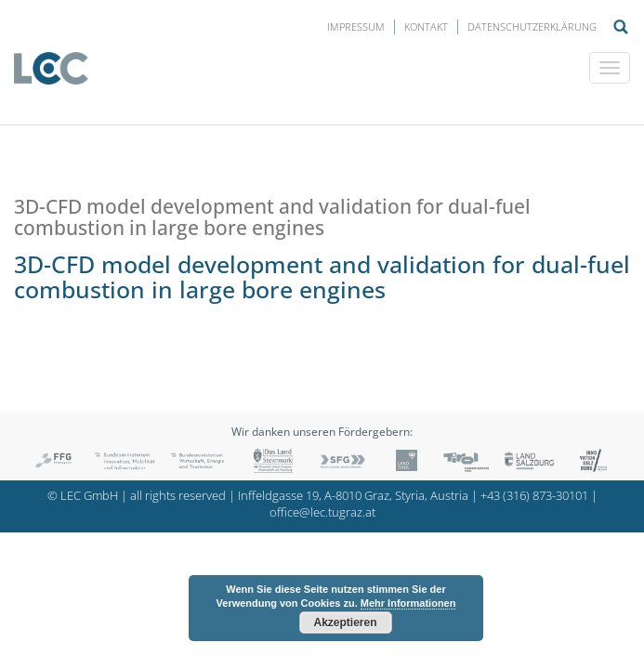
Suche (621, 27)
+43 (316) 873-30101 (534, 496)
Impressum (356, 26)
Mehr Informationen (408, 603)
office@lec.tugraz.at (322, 512)
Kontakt (426, 26)
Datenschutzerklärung (532, 26)
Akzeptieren (345, 623)
